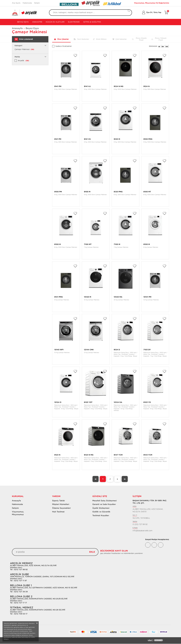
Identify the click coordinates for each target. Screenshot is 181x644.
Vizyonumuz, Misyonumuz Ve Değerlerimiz (152, 3)
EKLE (92, 552)
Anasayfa (17, 28)
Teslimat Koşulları (101, 516)
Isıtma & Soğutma (92, 22)
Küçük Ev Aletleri (55, 22)
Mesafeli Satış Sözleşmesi (105, 501)
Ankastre (37, 22)
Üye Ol (149, 13)
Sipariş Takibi (58, 501)
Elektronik (74, 22)
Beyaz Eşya (23, 22)
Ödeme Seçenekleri (61, 508)
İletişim (37, 3)
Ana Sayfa (16, 3)
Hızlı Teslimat (58, 512)
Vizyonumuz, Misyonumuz (17, 513)
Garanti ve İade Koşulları (104, 504)
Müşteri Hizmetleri (61, 504)
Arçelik (23, 61)
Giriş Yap (158, 13)
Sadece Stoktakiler (64, 46)
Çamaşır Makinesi (24, 49)
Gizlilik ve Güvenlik (101, 512)
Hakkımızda (27, 3)
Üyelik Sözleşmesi (101, 508)
